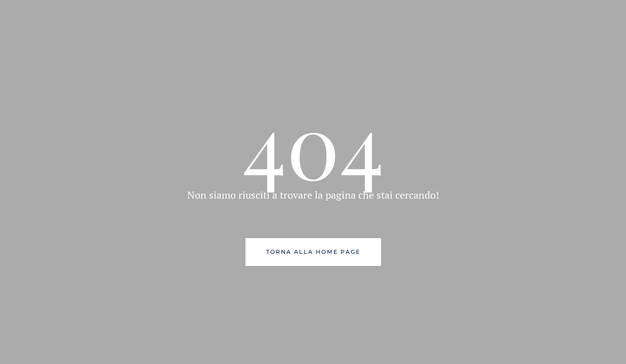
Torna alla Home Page (313, 252)
